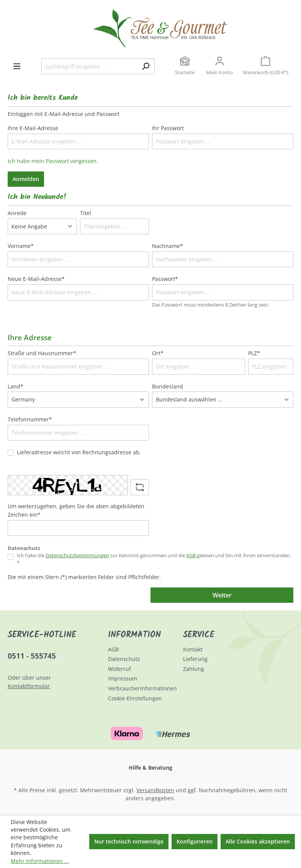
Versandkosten (155, 790)
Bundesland (168, 386)
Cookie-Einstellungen (135, 698)
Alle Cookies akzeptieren (258, 841)
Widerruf (119, 669)
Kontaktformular (29, 686)
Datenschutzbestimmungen (77, 556)
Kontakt (193, 649)
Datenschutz (124, 659)
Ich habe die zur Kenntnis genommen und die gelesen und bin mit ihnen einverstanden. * (154, 559)
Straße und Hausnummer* (42, 353)
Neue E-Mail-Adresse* (36, 279)
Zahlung (194, 669)
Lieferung (195, 659)
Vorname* (21, 246)
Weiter (222, 595)
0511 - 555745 (32, 656)
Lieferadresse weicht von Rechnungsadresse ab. (79, 452)
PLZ (254, 353)
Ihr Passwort (168, 128)
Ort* (158, 353)
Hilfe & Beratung (150, 768)
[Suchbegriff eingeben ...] (89, 67)
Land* (16, 386)
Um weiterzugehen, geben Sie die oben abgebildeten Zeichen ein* (76, 510)
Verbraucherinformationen (142, 688)
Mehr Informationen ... (40, 861)
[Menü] (17, 66)
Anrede (17, 213)
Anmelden (26, 179)
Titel (86, 213)
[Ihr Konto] (219, 67)
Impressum (123, 678)
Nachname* (168, 246)
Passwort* (165, 279)
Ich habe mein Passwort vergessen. (53, 161)
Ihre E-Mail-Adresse (33, 128)
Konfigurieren (195, 841)
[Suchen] (146, 67)
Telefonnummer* (30, 419)
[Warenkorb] (266, 67)
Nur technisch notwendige (129, 841)
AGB (191, 556)
